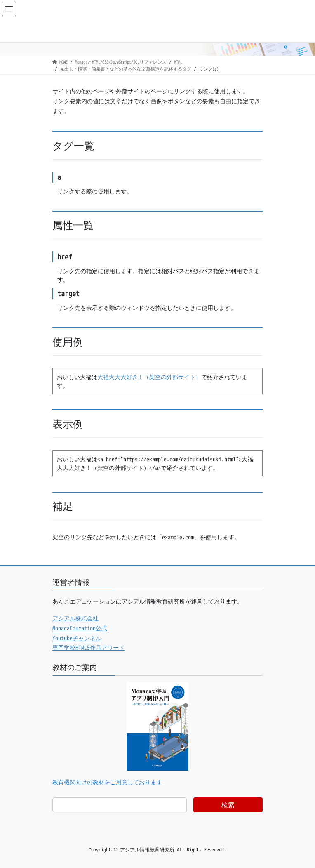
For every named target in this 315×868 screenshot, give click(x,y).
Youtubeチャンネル (77, 638)
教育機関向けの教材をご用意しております (107, 782)
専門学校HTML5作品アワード (88, 647)
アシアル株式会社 (75, 618)
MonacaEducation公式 (80, 628)
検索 (228, 805)
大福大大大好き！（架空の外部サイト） (149, 377)
